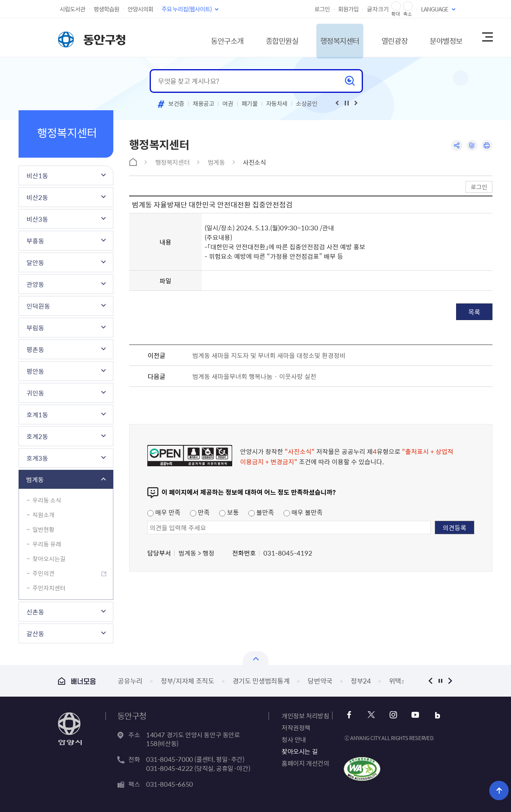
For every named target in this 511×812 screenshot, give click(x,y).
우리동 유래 (47, 544)
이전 (430, 681)
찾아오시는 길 (300, 751)
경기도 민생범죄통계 (261, 681)
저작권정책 (296, 727)
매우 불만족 (303, 512)
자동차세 (277, 104)
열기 (256, 658)
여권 (228, 104)
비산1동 (37, 175)
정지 (440, 681)
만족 (200, 512)
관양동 (35, 284)
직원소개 (43, 515)
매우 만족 (164, 512)
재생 (347, 103)
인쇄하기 (487, 146)
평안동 (35, 371)
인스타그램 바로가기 (393, 715)
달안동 (35, 262)
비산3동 (37, 219)
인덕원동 (38, 306)
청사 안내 (294, 739)
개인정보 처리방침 (305, 716)
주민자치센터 (49, 588)
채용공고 (204, 104)
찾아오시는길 (49, 559)
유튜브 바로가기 (414, 715)
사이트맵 (487, 38)
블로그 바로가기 (435, 715)
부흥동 (35, 241)
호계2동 (37, 436)
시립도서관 (72, 9)
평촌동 (35, 349)
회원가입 (348, 9)
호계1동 (37, 414)
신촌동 (35, 612)
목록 (474, 312)
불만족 (261, 512)
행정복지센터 (324, 37)
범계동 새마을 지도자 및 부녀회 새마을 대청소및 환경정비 (269, 355)
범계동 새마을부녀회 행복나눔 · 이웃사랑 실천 (254, 376)
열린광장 (383, 37)
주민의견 (43, 573)
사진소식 (254, 162)
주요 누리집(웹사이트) (187, 9)
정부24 (361, 681)
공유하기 (456, 146)
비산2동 (37, 197)
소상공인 (307, 104)
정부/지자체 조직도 (188, 681)
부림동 (35, 328)
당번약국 (320, 681)
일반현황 (43, 529)
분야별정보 (439, 37)
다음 (450, 681)
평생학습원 (106, 9)
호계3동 (37, 458)
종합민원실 (261, 37)
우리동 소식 (47, 500)
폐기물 (250, 104)
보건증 (176, 104)
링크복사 (471, 146)
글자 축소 (408, 6)
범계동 (35, 479)
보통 (229, 512)
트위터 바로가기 (371, 715)
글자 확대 (396, 6)
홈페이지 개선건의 (305, 763)
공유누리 (130, 681)
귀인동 (35, 393)
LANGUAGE (435, 9)
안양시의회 (140, 9)
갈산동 (35, 633)
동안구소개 (203, 37)
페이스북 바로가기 (350, 715)
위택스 (398, 681)
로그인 (322, 9)
